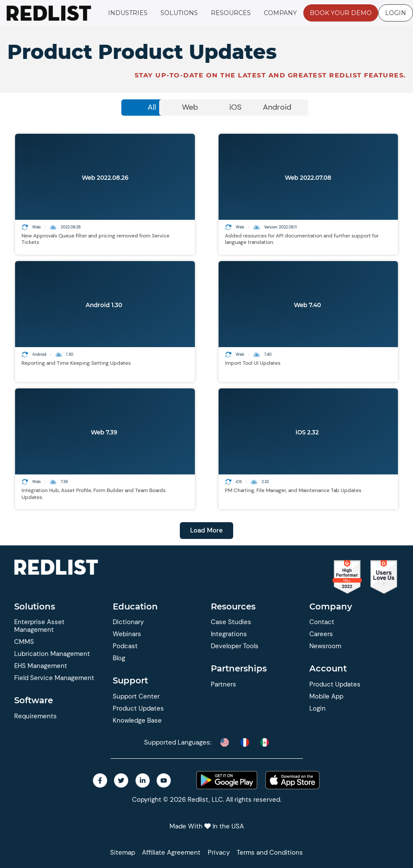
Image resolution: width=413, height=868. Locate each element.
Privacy (219, 852)
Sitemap (123, 852)
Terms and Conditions (270, 852)
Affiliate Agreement (171, 852)
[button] (206, 531)
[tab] (94, 108)
